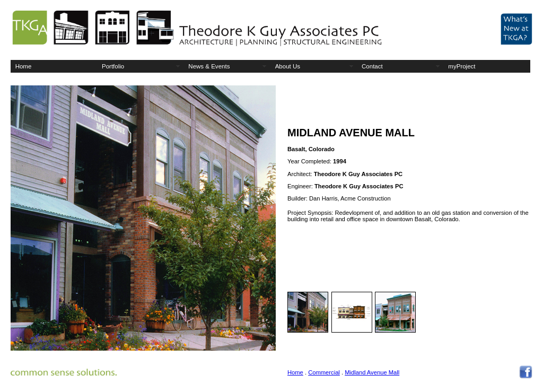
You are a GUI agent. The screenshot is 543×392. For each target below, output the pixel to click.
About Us (288, 66)
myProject (462, 66)
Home (24, 66)
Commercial (324, 372)
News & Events (209, 66)
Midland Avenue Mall (372, 372)
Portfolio (113, 66)
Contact (372, 66)
